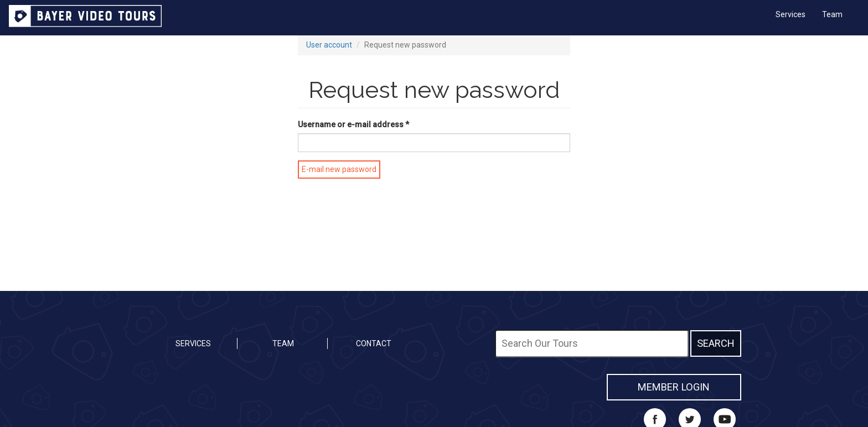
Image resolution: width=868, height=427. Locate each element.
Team (832, 14)
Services (790, 14)
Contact (374, 343)
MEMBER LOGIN (674, 387)
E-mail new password (339, 169)
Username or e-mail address (353, 124)
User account (329, 45)
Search (716, 343)
